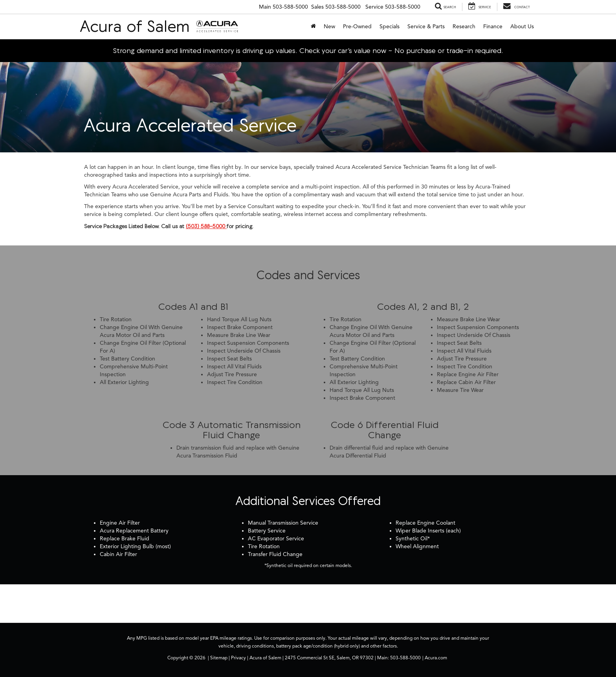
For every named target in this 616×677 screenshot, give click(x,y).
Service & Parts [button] (426, 27)
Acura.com (436, 658)
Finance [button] (493, 27)
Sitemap (219, 658)
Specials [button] (390, 27)
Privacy (238, 658)
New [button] (329, 27)
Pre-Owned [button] (357, 27)
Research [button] (464, 27)
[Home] (313, 27)
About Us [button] (522, 27)
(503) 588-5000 (206, 226)
